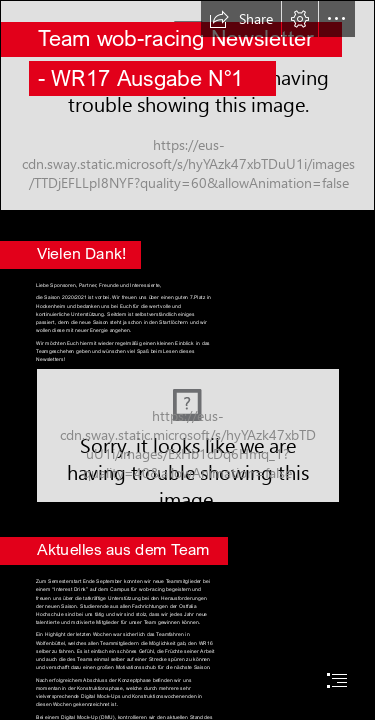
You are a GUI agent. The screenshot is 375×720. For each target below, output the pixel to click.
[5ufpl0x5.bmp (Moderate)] (188, 435)
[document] (187, 360)
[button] (241, 19)
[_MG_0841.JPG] (187, 105)
